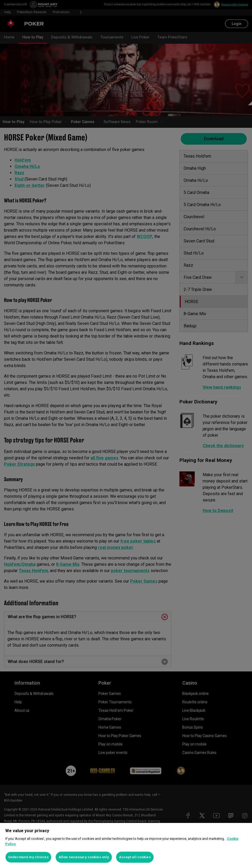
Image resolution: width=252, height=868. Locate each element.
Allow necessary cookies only (84, 857)
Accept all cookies (135, 857)
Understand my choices (28, 857)
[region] (126, 845)
